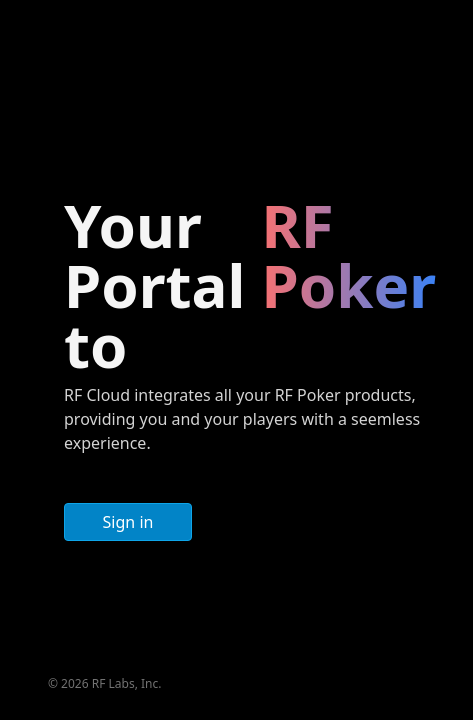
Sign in (128, 522)
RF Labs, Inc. (127, 683)
